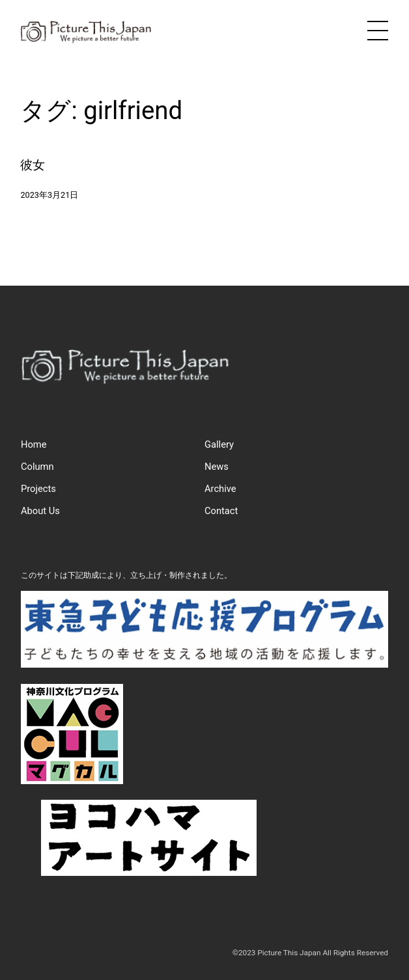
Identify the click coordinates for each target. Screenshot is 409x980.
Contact (221, 511)
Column (37, 467)
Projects (38, 489)
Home (34, 444)
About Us (40, 511)
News (217, 467)
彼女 (33, 165)
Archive (220, 489)
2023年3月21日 (49, 195)
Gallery (219, 444)
